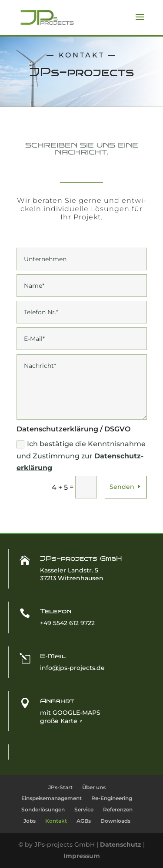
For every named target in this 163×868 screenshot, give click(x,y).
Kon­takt (56, 821)
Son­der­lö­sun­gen (43, 809)
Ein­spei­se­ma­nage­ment (52, 798)
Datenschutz (121, 844)
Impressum (82, 856)
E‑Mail (53, 656)
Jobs (30, 821)
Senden (122, 487)
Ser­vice (84, 809)
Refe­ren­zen (118, 809)
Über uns (94, 787)
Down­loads (115, 821)
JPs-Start (60, 787)
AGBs (84, 821)
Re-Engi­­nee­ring (112, 798)
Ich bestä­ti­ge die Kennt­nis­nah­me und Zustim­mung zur (81, 456)
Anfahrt (57, 701)
